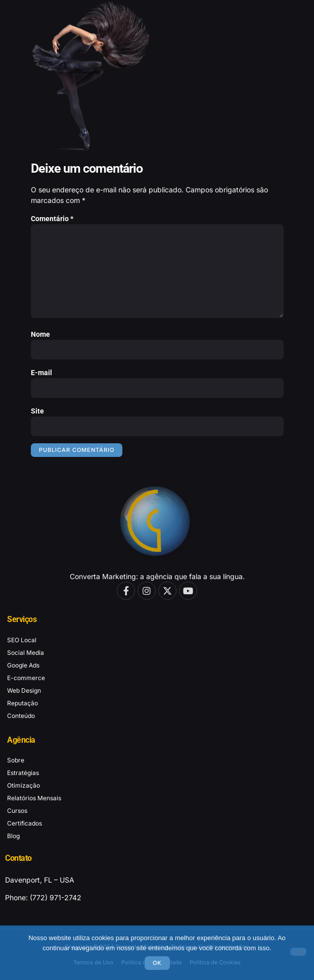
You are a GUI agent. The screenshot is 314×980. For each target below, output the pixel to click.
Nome (40, 334)
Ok (157, 963)
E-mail (41, 373)
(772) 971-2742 (56, 897)
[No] (298, 952)
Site (37, 411)
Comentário (52, 219)
